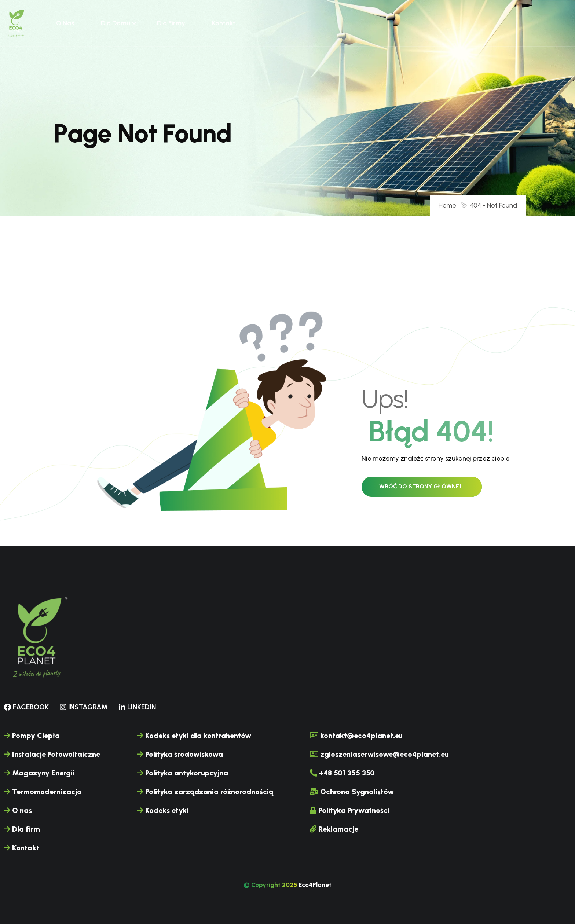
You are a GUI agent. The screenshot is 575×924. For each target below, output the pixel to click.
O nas (65, 23)
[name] (16, 23)
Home (449, 205)
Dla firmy (171, 23)
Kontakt (224, 23)
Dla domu (116, 23)
